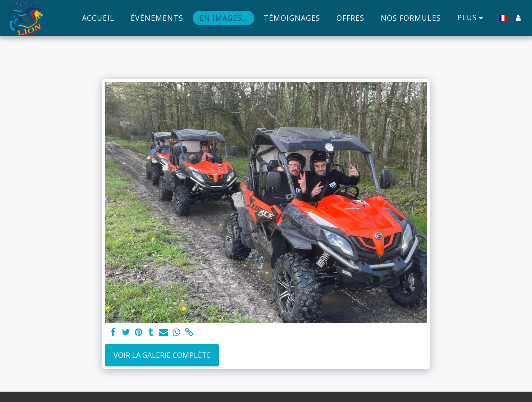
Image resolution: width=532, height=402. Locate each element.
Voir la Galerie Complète (162, 355)
